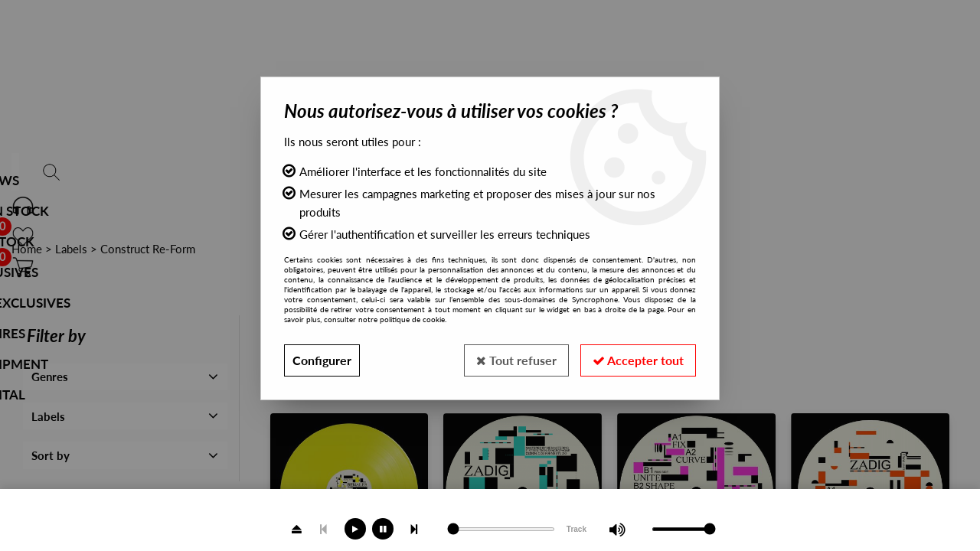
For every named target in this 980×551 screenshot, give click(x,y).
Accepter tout (638, 360)
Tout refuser (516, 360)
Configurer (322, 360)
